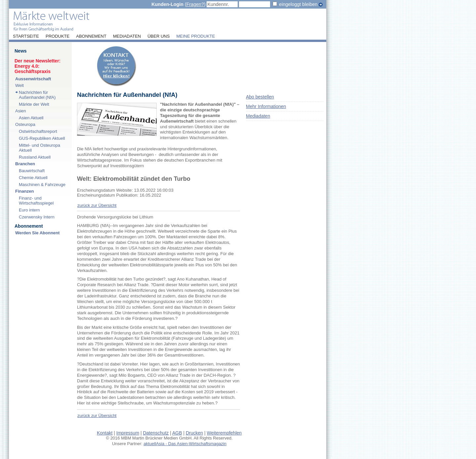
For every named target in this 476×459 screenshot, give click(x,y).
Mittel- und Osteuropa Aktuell (40, 148)
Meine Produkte (196, 36)
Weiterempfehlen (224, 433)
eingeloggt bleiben (298, 4)
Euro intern (29, 210)
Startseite (26, 36)
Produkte (58, 36)
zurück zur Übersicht (97, 205)
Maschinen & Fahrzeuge (42, 185)
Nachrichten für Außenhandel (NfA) (37, 95)
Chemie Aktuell (33, 178)
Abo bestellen (260, 97)
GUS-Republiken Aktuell (42, 138)
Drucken (194, 433)
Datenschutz (156, 433)
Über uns (159, 36)
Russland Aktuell (35, 157)
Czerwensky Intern (37, 217)
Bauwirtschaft (32, 171)
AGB (177, 433)
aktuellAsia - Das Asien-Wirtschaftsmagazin (185, 444)
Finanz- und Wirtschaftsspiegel (36, 201)
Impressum (128, 433)
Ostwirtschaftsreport (38, 131)
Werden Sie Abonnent (37, 233)
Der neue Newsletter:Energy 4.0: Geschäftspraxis (38, 66)
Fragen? (195, 4)
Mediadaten (127, 36)
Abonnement (91, 36)
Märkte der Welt (34, 104)
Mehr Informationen (266, 106)
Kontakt (105, 433)
